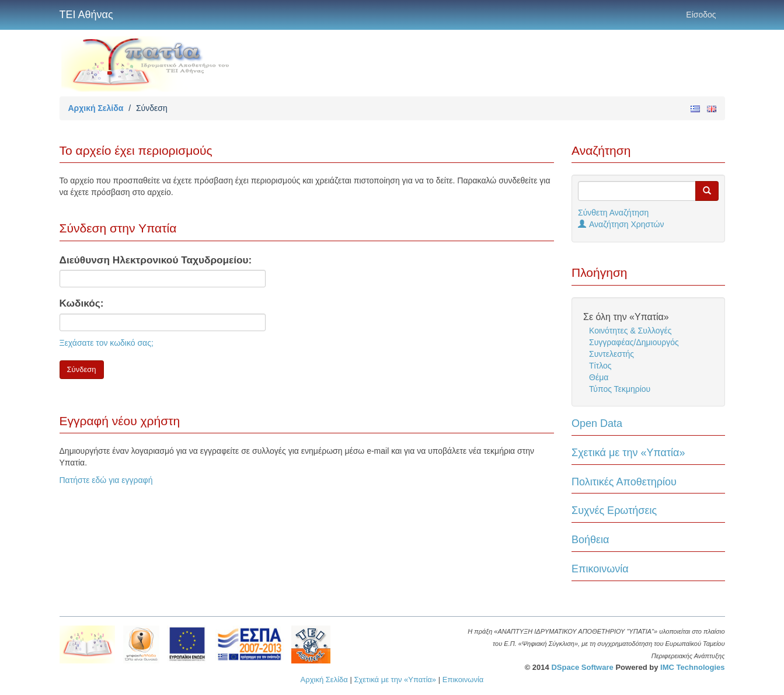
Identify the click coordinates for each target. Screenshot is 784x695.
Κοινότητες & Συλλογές (630, 331)
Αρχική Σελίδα (96, 108)
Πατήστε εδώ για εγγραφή (106, 480)
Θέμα (599, 377)
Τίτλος (600, 366)
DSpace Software (582, 667)
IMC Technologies (692, 667)
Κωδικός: (82, 303)
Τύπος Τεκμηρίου (620, 389)
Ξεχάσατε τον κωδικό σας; (107, 343)
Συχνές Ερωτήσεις (614, 510)
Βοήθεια (590, 540)
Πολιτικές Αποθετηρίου (624, 482)
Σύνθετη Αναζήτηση (613, 213)
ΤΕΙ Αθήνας (86, 15)
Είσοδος (701, 15)
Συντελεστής (611, 354)
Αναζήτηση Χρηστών (621, 224)
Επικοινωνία (600, 569)
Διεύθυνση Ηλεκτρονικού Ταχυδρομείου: (156, 260)
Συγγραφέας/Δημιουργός (634, 342)
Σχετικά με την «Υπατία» (628, 453)
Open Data (597, 423)
